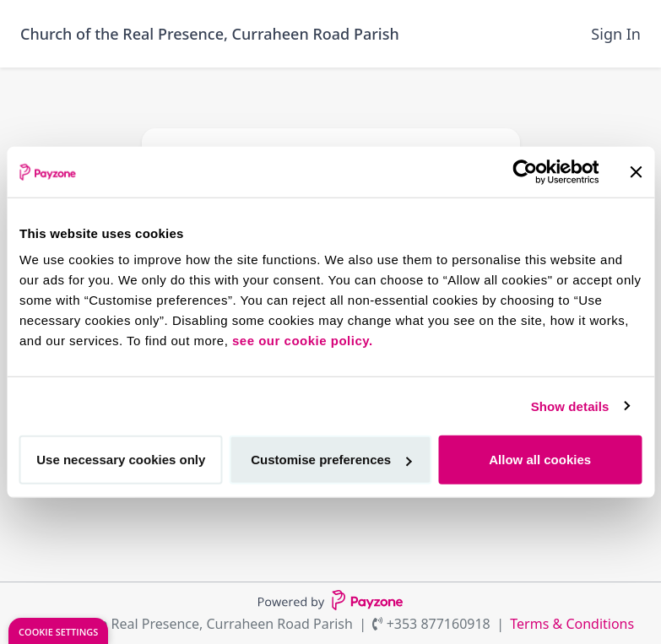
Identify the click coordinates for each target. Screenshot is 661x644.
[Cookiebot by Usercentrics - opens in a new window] (525, 171)
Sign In (616, 34)
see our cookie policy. (303, 341)
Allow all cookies (540, 460)
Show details (570, 406)
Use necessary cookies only (121, 460)
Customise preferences (331, 460)
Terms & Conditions (572, 624)
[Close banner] (636, 171)
